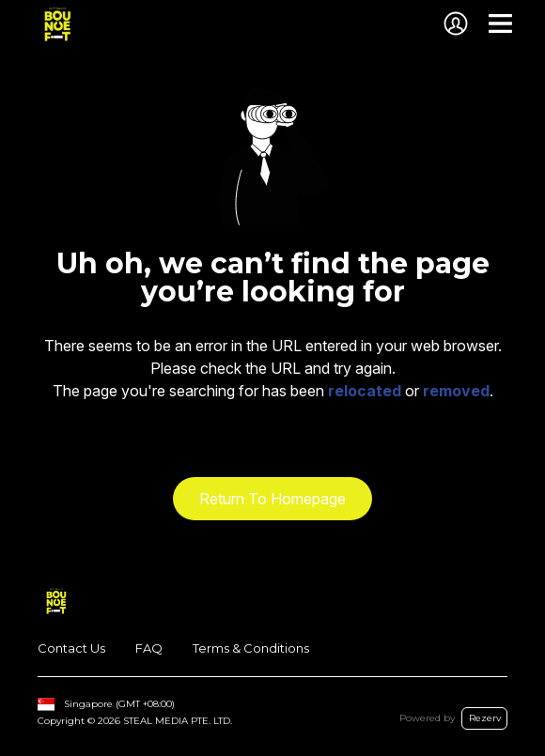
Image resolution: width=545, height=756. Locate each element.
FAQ (149, 648)
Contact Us (71, 648)
